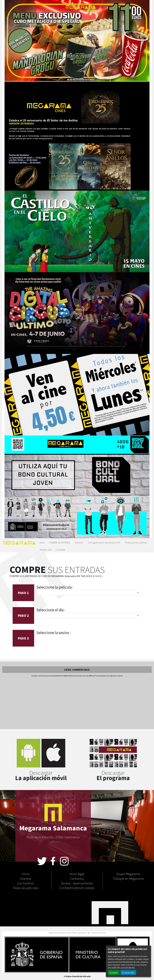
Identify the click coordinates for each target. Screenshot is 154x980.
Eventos (26, 878)
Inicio (42, 542)
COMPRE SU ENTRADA (60, 542)
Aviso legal (77, 874)
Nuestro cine (46, 550)
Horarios (79, 542)
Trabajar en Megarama (128, 878)
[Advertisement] (77, 703)
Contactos (77, 878)
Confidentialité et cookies (77, 888)
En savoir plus (128, 973)
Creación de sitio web (81, 976)
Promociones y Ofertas (136, 542)
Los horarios (26, 883)
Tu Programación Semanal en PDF (104, 542)
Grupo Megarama (128, 874)
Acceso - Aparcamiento (77, 883)
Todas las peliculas (26, 888)
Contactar (61, 550)
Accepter (114, 973)
